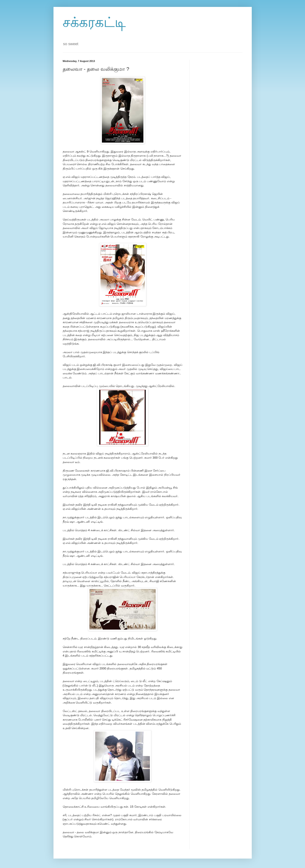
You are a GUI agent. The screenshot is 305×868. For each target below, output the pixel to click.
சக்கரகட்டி (94, 22)
